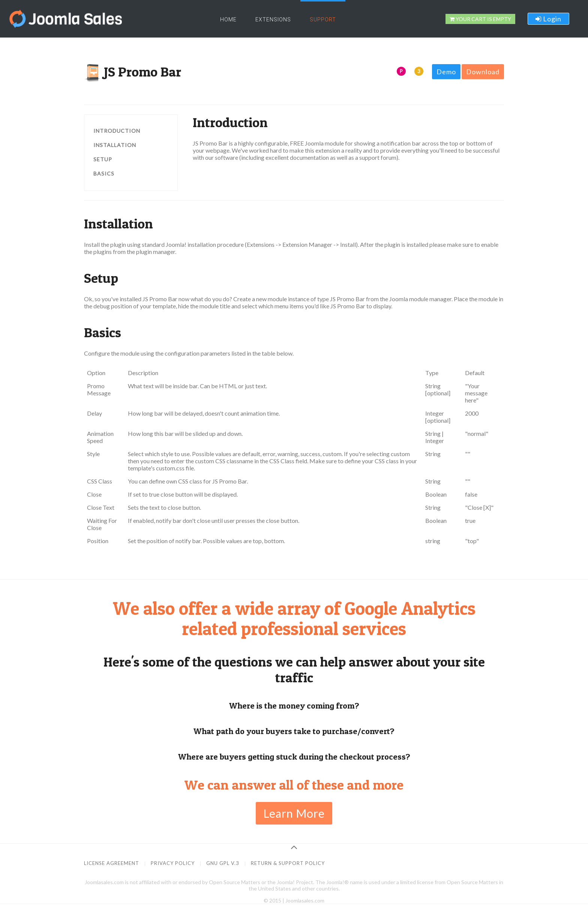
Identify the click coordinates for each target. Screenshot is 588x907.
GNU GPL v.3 (223, 863)
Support (323, 20)
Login (548, 19)
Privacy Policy (173, 863)
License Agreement (112, 863)
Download (483, 72)
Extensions (273, 20)
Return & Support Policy (288, 863)
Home (228, 20)
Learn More (294, 813)
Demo (446, 72)
